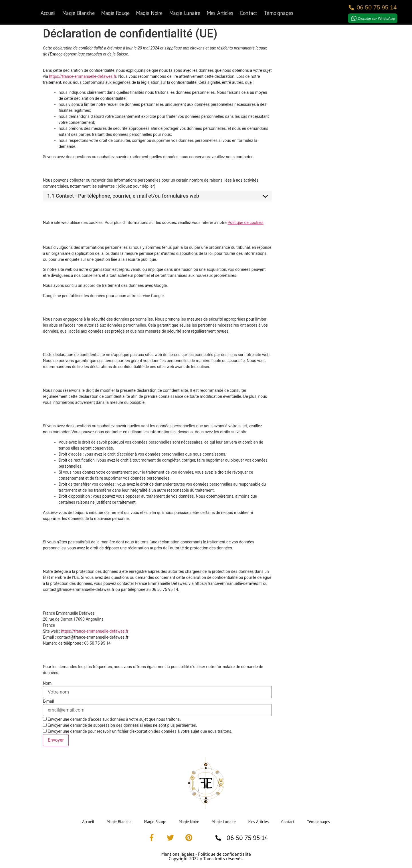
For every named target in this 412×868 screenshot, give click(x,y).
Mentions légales (178, 854)
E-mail (48, 701)
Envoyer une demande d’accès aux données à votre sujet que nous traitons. (112, 719)
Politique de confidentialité (224, 854)
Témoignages (279, 13)
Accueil (48, 13)
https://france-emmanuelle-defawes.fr (83, 76)
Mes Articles (220, 13)
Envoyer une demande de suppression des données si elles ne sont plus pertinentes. (120, 725)
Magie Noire (149, 13)
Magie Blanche (78, 13)
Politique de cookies (245, 223)
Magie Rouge (115, 13)
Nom (47, 683)
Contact (248, 13)
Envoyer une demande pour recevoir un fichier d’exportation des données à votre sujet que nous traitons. (138, 731)
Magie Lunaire (185, 13)
